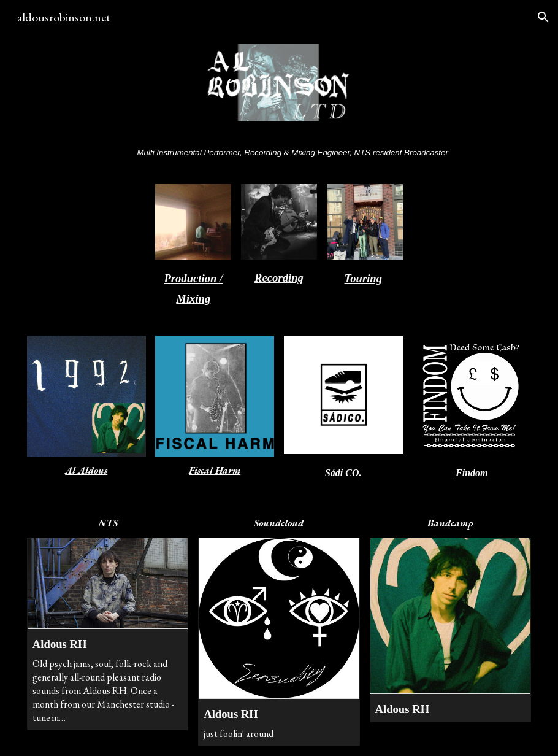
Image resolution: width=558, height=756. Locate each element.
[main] (279, 152)
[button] (543, 17)
